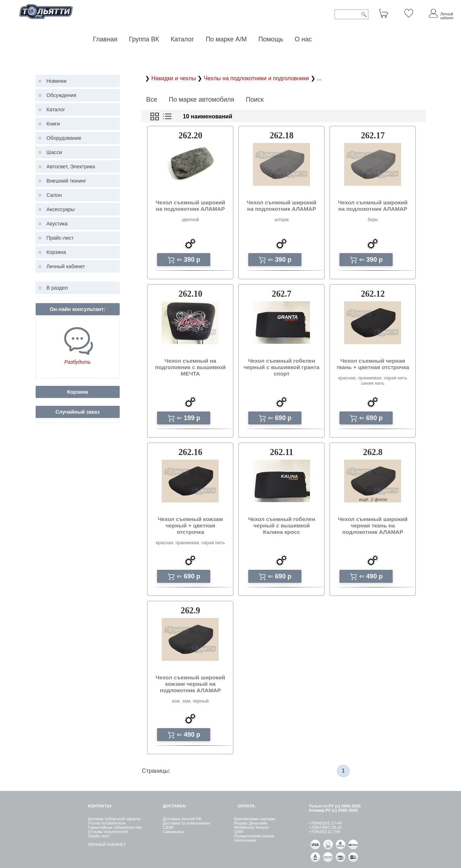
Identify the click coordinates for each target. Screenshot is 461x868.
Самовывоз (174, 832)
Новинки (56, 81)
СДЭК (168, 827)
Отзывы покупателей (108, 832)
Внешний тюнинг (66, 181)
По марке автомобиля (202, 99)
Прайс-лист (60, 238)
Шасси (54, 152)
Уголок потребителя (107, 823)
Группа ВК (144, 39)
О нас (303, 39)
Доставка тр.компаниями (187, 823)
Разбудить (77, 362)
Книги (53, 124)
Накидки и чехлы (175, 78)
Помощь (271, 39)
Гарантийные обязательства (115, 827)
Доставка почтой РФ (182, 819)
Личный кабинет (66, 266)
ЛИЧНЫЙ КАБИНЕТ (107, 844)
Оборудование (64, 138)
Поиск (255, 99)
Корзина (56, 252)
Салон (54, 195)
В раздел (57, 288)
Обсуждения (61, 95)
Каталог (183, 39)
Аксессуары (60, 209)
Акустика (57, 224)
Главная (105, 39)
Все (152, 99)
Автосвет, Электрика (71, 167)
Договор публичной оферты (114, 819)
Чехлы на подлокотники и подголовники (257, 78)
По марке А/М (226, 39)
